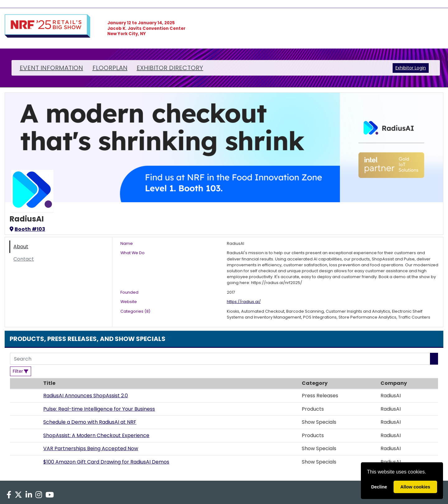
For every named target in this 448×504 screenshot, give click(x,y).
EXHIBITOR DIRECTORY (170, 68)
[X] (18, 495)
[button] (25, 396)
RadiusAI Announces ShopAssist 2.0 (86, 396)
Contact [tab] (24, 259)
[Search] (220, 359)
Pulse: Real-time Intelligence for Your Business (99, 409)
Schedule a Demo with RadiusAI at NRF (90, 422)
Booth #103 (27, 229)
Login (420, 68)
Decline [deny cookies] (379, 487)
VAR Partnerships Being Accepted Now (91, 448)
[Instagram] (39, 495)
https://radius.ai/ (244, 302)
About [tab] (21, 247)
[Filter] (21, 371)
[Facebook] (9, 495)
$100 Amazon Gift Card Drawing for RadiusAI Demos (106, 462)
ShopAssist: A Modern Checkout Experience (96, 435)
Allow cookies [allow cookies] (415, 487)
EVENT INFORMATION (51, 68)
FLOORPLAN (110, 68)
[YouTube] (50, 495)
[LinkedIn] (29, 495)
